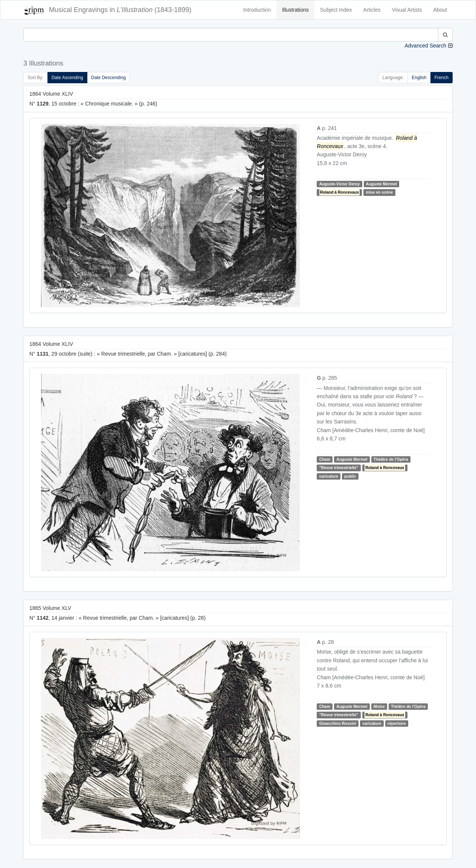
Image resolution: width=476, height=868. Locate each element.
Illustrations (295, 10)
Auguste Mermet (381, 184)
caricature (329, 476)
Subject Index (336, 10)
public (350, 476)
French (442, 78)
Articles (372, 10)
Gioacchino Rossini (338, 723)
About (440, 10)
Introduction (257, 10)
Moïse (379, 706)
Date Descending (108, 78)
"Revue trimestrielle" (339, 468)
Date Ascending (67, 78)
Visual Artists (407, 10)
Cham (325, 459)
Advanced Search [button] (425, 46)
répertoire (397, 723)
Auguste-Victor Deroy (340, 184)
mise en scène (380, 192)
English (419, 78)
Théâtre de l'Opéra (391, 459)
